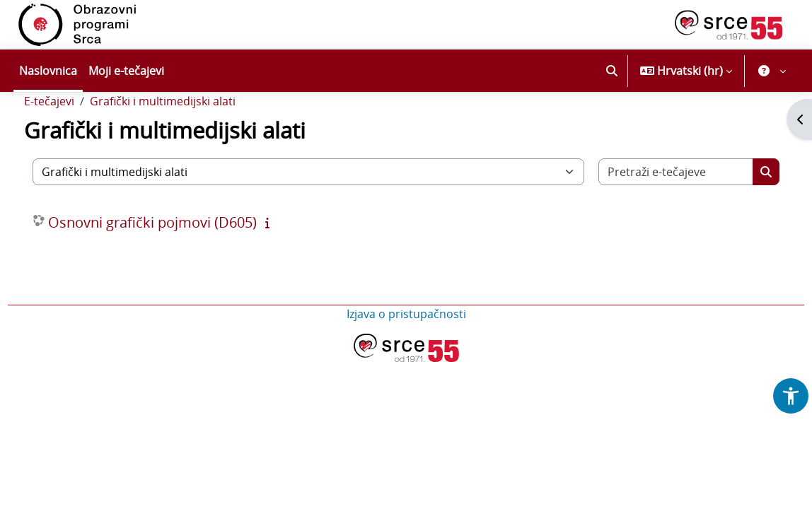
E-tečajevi (75, 140)
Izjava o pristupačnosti (406, 353)
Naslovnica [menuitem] (48, 71)
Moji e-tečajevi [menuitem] (126, 71)
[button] (612, 71)
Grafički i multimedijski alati (189, 140)
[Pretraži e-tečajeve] (656, 211)
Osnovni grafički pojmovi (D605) (179, 261)
